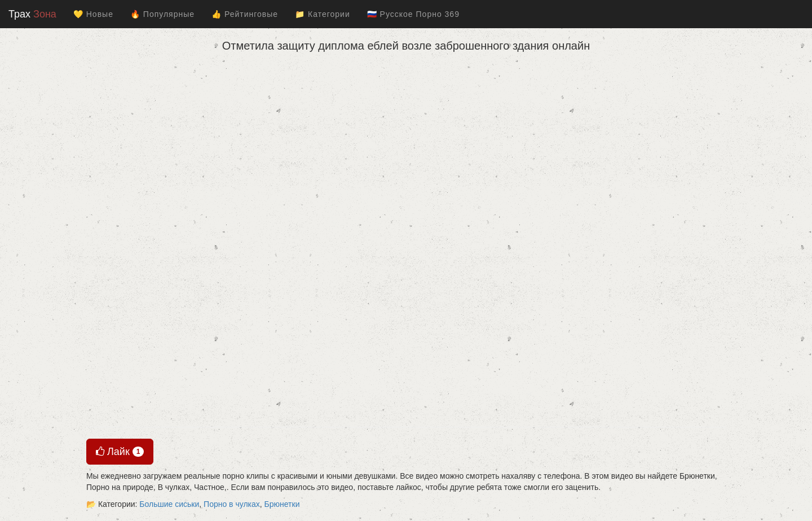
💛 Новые (93, 14)
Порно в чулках (232, 504)
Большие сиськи (169, 504)
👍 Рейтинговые (245, 14)
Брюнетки (282, 504)
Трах (32, 14)
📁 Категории (323, 14)
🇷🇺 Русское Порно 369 (413, 14)
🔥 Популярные (162, 14)
